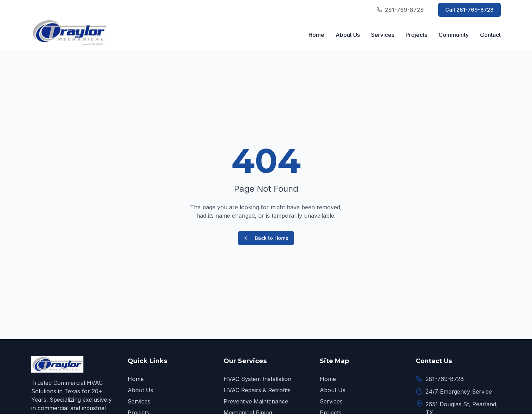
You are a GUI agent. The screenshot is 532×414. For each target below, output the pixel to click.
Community (454, 35)
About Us (348, 35)
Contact (490, 35)
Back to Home (266, 238)
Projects (416, 35)
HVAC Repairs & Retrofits (257, 390)
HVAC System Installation (257, 379)
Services (383, 35)
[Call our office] (400, 10)
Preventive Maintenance (256, 401)
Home (316, 35)
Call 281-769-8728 (469, 10)
